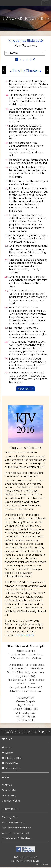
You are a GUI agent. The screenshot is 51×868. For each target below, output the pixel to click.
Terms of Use (9, 790)
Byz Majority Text (26, 713)
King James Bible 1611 (13, 822)
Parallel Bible (10, 763)
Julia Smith (16, 691)
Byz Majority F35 (26, 716)
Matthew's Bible (18, 668)
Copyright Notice (11, 801)
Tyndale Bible (15, 665)
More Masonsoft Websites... (17, 838)
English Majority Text (26, 709)
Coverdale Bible (35, 665)
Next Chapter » (26, 389)
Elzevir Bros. (36, 655)
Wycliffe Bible (26, 705)
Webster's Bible (26, 684)
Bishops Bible (15, 672)
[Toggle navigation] (45, 3)
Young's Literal (18, 687)
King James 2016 (17, 680)
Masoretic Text (26, 698)
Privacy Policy (9, 796)
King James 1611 (35, 672)
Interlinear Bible (12, 758)
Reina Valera (33, 658)
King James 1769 (26, 676)
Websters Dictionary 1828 (15, 833)
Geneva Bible (36, 680)
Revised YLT (35, 687)
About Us (7, 785)
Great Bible (36, 668)
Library (7, 753)
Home (7, 747)
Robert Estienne (26, 651)
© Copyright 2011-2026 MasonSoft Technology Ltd (25, 859)
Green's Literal (33, 691)
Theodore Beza (17, 655)
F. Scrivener (17, 658)
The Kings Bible (10, 817)
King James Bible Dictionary (16, 828)
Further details (25, 635)
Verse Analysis (11, 768)
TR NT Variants (26, 720)
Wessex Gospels (26, 701)
